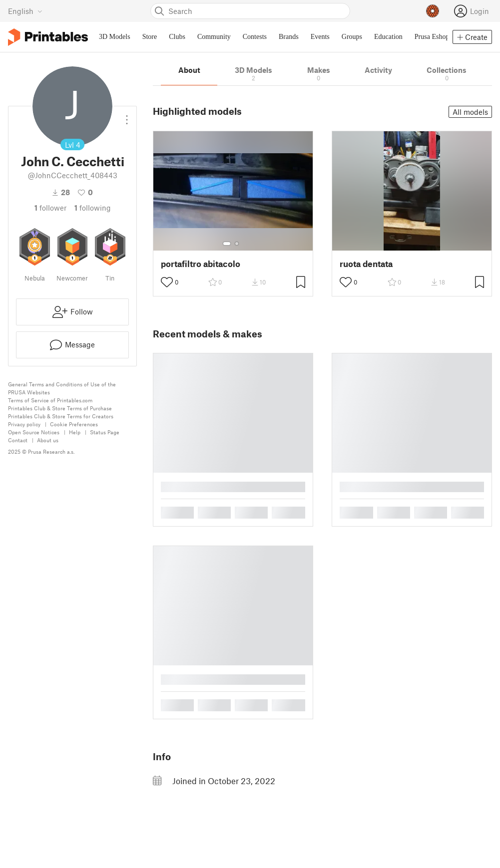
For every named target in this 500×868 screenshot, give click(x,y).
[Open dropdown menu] (127, 116)
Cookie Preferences (74, 424)
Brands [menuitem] (289, 37)
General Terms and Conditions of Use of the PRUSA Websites (62, 388)
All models (470, 112)
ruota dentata (366, 264)
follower (50, 208)
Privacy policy (24, 424)
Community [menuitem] (214, 37)
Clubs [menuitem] (177, 37)
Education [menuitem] (388, 37)
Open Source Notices (34, 432)
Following (93, 208)
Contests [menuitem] (255, 37)
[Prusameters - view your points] (433, 11)
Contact (18, 440)
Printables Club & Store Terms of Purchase (60, 408)
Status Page (105, 432)
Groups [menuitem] (352, 37)
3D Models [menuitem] (115, 37)
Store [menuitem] (150, 37)
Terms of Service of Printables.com (50, 400)
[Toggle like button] (167, 282)
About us (48, 440)
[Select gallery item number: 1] (227, 244)
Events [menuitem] (320, 37)
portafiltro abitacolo (201, 264)
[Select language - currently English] (25, 11)
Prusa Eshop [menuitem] (432, 37)
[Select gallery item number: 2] (237, 244)
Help (75, 432)
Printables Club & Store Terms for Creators (61, 416)
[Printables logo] (48, 37)
